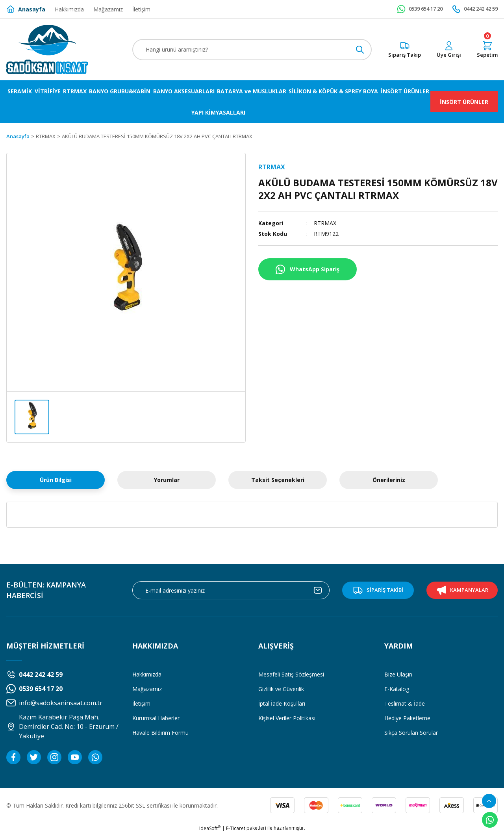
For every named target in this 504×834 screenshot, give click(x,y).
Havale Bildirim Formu (160, 733)
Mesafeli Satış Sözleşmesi (291, 674)
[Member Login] (449, 50)
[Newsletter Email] (231, 590)
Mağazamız (147, 689)
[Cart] (487, 50)
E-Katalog (397, 689)
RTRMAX (325, 223)
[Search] (252, 50)
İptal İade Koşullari (282, 703)
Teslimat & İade (405, 703)
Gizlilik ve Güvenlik (281, 689)
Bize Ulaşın (398, 674)
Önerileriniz (389, 480)
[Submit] (318, 590)
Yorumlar (167, 480)
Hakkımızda (147, 674)
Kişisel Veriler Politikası (287, 718)
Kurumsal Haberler (156, 718)
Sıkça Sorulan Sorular (411, 733)
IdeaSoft (210, 828)
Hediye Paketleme (407, 718)
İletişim (141, 703)
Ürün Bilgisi (56, 480)
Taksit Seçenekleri (278, 480)
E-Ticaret (236, 828)
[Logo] (47, 49)
